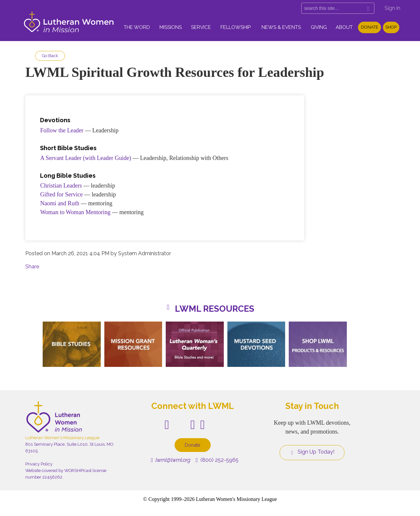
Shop (391, 27)
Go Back (50, 56)
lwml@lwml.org (171, 460)
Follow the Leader (62, 130)
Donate (370, 27)
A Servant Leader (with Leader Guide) (85, 158)
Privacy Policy (39, 464)
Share (32, 267)
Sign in (392, 8)
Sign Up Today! (312, 452)
